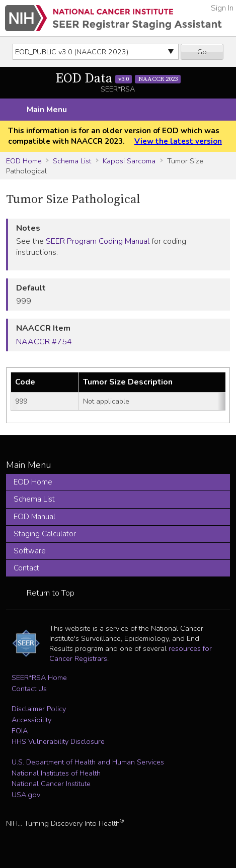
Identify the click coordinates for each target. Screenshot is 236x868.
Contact (26, 568)
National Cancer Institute (51, 784)
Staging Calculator (45, 534)
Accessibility (31, 720)
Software (30, 551)
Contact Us (29, 689)
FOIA (20, 731)
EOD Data (118, 79)
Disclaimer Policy (39, 709)
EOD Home (24, 161)
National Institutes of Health (56, 773)
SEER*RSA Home (39, 678)
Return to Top (51, 593)
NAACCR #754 (44, 342)
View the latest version (178, 141)
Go (202, 52)
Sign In (222, 8)
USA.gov (26, 795)
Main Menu (47, 110)
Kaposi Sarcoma (129, 161)
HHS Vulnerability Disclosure (58, 741)
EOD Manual (34, 517)
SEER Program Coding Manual (98, 241)
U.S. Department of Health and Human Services (88, 762)
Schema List (72, 161)
